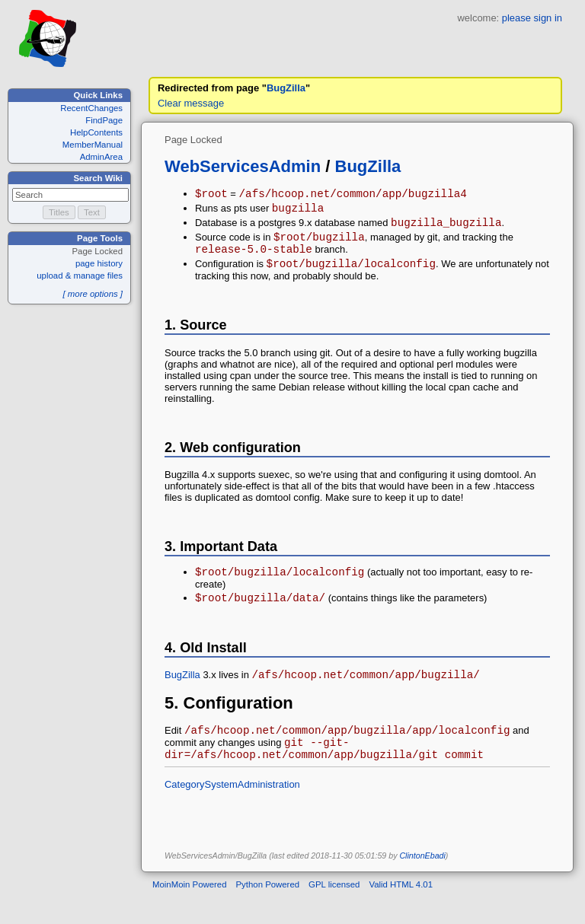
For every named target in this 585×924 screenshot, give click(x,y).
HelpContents (96, 132)
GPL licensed (334, 912)
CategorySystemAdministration (232, 812)
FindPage (104, 120)
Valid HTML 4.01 (401, 912)
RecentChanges (91, 108)
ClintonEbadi (422, 883)
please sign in (532, 18)
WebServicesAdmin (243, 166)
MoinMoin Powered (190, 912)
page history (99, 263)
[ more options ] (93, 294)
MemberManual (93, 145)
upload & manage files (80, 276)
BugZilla (286, 88)
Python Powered (268, 912)
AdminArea (101, 157)
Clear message (191, 103)
